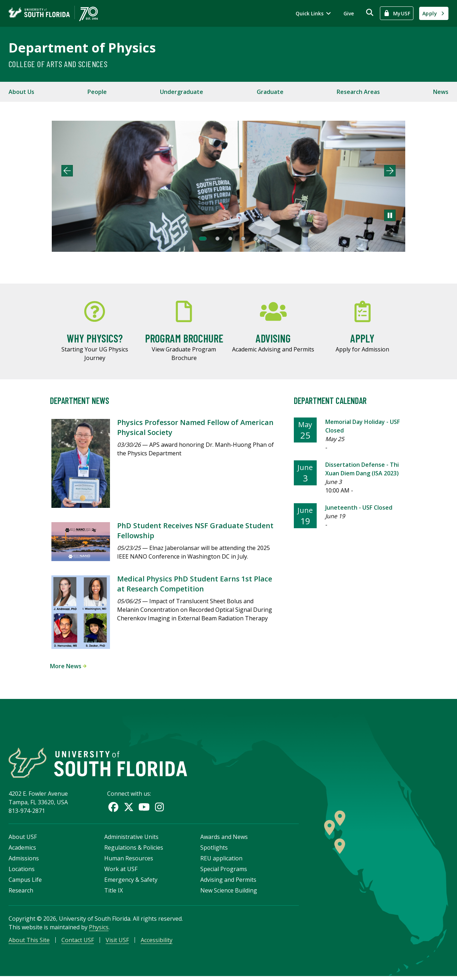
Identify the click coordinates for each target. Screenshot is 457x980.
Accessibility (157, 943)
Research (21, 893)
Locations (22, 872)
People (97, 92)
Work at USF (121, 872)
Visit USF (117, 943)
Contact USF (78, 943)
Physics (99, 930)
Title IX (114, 893)
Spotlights (214, 850)
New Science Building (229, 893)
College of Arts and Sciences (58, 64)
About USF (23, 840)
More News (68, 666)
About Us (21, 92)
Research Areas (358, 92)
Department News (80, 401)
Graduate (270, 92)
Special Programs (224, 872)
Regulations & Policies (134, 850)
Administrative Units (131, 840)
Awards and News (224, 840)
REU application (221, 861)
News (441, 92)
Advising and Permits (228, 882)
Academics (22, 850)
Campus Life (25, 882)
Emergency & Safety (131, 882)
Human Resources (129, 861)
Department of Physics (82, 48)
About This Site (29, 943)
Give (349, 13)
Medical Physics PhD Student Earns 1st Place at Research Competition (195, 584)
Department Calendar (330, 401)
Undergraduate (182, 92)
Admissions (24, 861)
